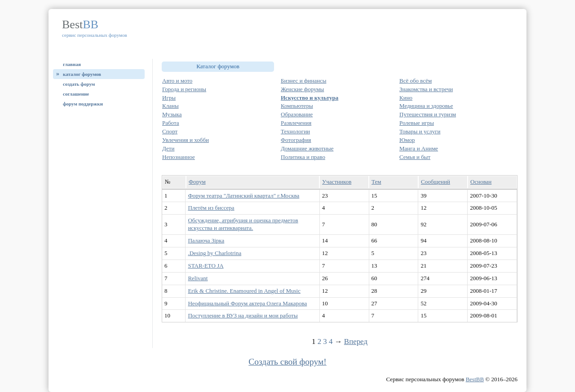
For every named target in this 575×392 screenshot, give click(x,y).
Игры (169, 98)
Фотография (296, 140)
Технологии (295, 131)
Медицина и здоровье (426, 106)
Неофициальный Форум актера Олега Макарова (247, 303)
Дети (168, 148)
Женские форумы (302, 89)
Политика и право (303, 157)
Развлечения (296, 123)
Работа (171, 123)
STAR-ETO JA (206, 266)
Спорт (170, 131)
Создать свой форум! (287, 362)
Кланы (170, 106)
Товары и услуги (420, 131)
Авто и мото (177, 81)
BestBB (475, 379)
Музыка (172, 114)
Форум (197, 182)
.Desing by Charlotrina (215, 253)
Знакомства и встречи (426, 89)
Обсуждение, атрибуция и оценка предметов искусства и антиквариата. (243, 224)
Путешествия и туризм (428, 114)
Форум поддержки (83, 104)
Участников (337, 182)
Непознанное (179, 157)
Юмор (407, 140)
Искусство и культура (310, 98)
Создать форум (79, 84)
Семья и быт (415, 157)
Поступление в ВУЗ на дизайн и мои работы (243, 315)
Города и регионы (184, 89)
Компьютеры (297, 106)
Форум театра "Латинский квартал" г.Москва (243, 196)
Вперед (356, 341)
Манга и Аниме (419, 148)
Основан (481, 182)
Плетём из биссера (211, 208)
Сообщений (436, 182)
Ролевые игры (417, 123)
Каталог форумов (82, 74)
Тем (376, 182)
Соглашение (76, 94)
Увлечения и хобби (186, 140)
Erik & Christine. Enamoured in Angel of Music (244, 291)
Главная (72, 64)
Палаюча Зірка (206, 240)
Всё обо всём (416, 81)
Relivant (198, 278)
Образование (297, 114)
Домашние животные (307, 148)
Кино (406, 98)
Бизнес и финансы (303, 81)
